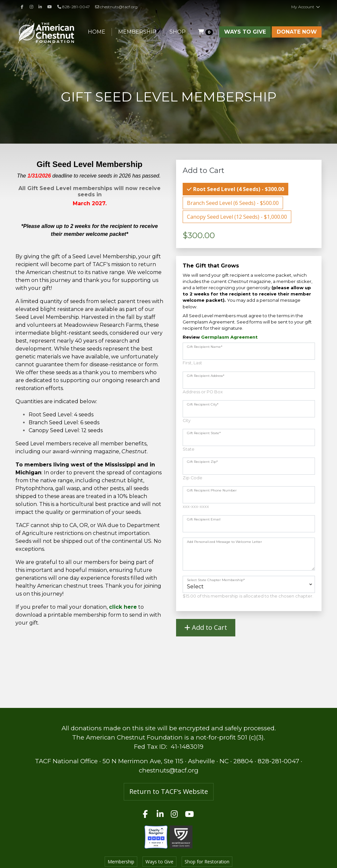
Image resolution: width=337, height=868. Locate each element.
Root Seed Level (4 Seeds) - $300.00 (238, 189)
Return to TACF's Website (169, 791)
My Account (306, 7)
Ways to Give (245, 32)
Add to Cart (206, 627)
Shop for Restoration (207, 862)
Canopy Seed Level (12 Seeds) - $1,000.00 (237, 217)
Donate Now (297, 32)
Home (97, 32)
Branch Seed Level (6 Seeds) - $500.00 (233, 203)
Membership (137, 32)
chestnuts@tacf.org (116, 7)
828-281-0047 (278, 761)
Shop (178, 32)
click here (123, 607)
